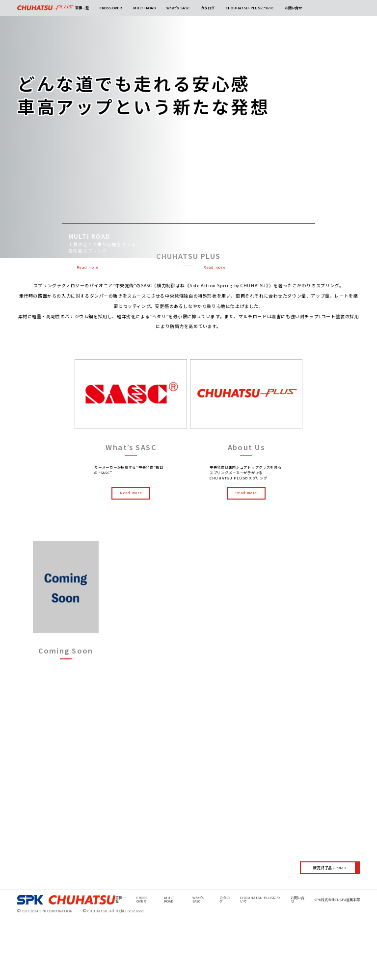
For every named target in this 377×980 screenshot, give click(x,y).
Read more (88, 267)
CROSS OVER (111, 8)
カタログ (208, 8)
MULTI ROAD (144, 8)
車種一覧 (82, 8)
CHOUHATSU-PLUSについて (250, 8)
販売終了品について (330, 929)
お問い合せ (293, 8)
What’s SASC (178, 8)
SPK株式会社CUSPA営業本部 (337, 960)
